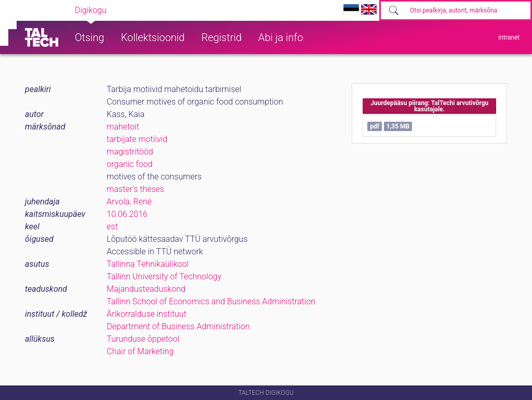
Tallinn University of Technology (164, 276)
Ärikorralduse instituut (146, 314)
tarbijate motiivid (137, 139)
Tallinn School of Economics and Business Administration (211, 301)
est (112, 227)
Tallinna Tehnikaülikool (148, 264)
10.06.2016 (127, 214)
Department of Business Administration (178, 326)
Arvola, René (129, 202)
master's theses (135, 189)
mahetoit (123, 127)
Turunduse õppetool (143, 339)
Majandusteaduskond (146, 289)
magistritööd (130, 152)
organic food (129, 164)
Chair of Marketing (140, 351)
